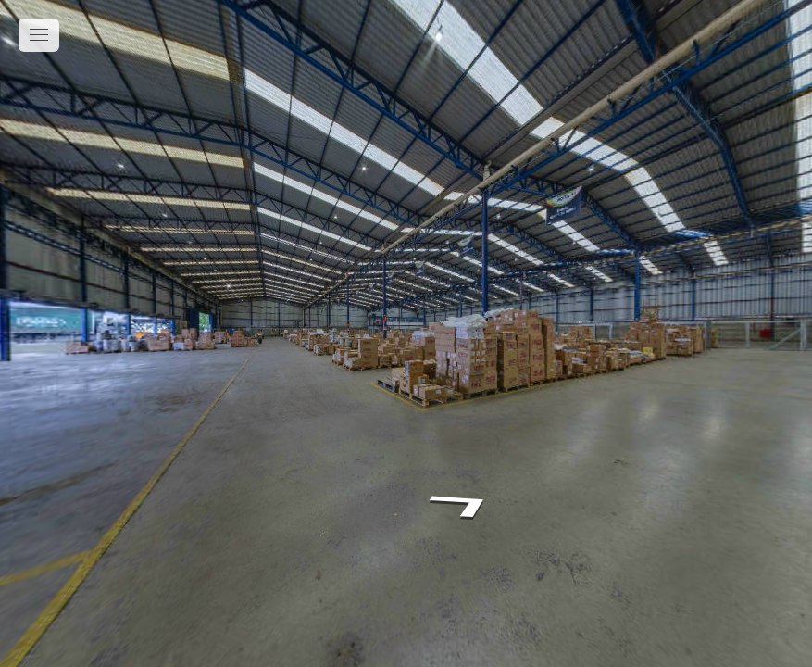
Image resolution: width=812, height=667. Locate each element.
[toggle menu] (39, 35)
